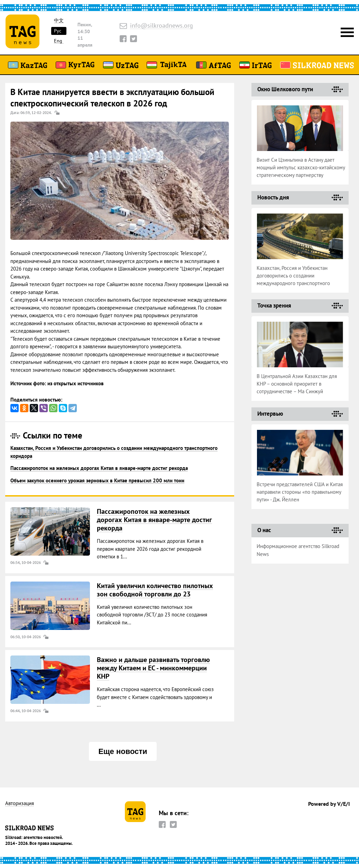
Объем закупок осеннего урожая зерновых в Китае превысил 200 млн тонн (97, 480)
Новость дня (273, 197)
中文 (59, 21)
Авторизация (20, 804)
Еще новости (123, 751)
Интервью (270, 414)
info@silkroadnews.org (162, 26)
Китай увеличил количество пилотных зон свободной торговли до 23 (155, 590)
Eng (58, 41)
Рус (58, 31)
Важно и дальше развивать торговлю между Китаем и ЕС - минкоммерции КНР (153, 668)
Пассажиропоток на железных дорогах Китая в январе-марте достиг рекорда (99, 468)
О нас (264, 530)
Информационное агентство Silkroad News (298, 550)
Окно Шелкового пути (285, 89)
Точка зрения (274, 305)
